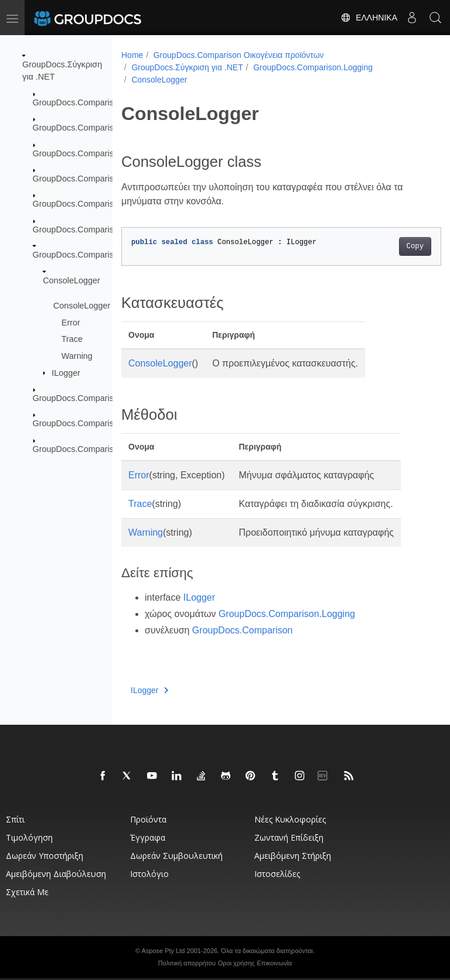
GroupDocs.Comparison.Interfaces (98, 204)
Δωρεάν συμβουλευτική (176, 856)
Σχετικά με (27, 892)
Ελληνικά (369, 18)
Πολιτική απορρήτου (187, 963)
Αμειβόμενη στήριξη (293, 856)
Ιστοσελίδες (277, 874)
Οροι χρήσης (236, 963)
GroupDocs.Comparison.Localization (101, 229)
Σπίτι (15, 819)
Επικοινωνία (275, 963)
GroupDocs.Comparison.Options (94, 398)
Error (71, 322)
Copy (392, 246)
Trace (72, 339)
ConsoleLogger (71, 280)
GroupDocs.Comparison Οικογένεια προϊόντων (239, 55)
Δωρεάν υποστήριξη (45, 856)
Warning (77, 356)
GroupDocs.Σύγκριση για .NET (187, 67)
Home (132, 55)
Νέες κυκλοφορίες (290, 819)
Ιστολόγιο (149, 874)
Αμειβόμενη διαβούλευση (56, 874)
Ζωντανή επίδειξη (289, 837)
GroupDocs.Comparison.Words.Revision (109, 449)
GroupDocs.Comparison (78, 102)
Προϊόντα (148, 819)
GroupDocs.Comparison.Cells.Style (99, 128)
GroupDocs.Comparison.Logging (94, 255)
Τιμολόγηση (29, 837)
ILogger (66, 372)
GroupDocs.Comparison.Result (91, 423)
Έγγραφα (148, 837)
